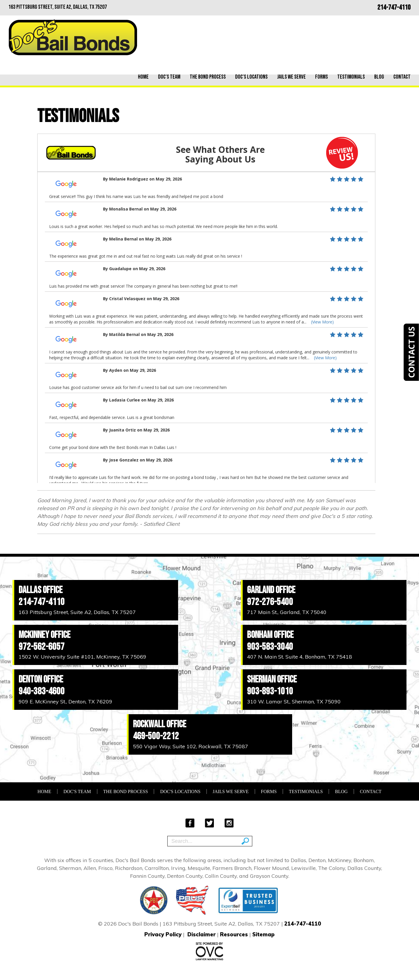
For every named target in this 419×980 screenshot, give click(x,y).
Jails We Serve (291, 77)
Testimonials (351, 77)
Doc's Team (169, 77)
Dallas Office (41, 590)
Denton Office (41, 679)
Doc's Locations (251, 77)
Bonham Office (270, 635)
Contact (402, 77)
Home (143, 77)
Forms (322, 77)
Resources (234, 934)
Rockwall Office (160, 724)
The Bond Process (208, 77)
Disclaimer (201, 934)
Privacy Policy (163, 934)
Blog (379, 77)
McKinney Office (45, 635)
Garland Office (271, 590)
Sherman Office (272, 679)
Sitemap (263, 934)
